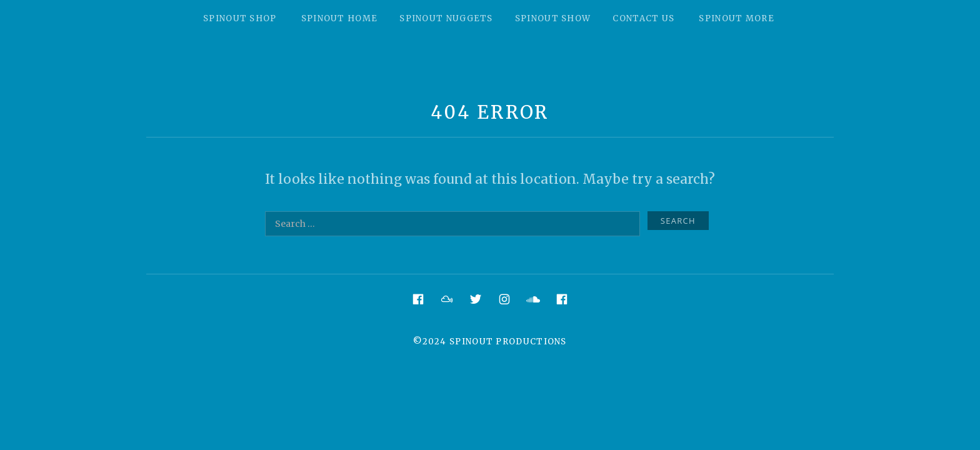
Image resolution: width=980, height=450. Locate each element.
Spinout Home (340, 18)
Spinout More (737, 18)
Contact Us (643, 18)
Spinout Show (553, 18)
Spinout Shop (240, 18)
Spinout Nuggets (446, 18)
